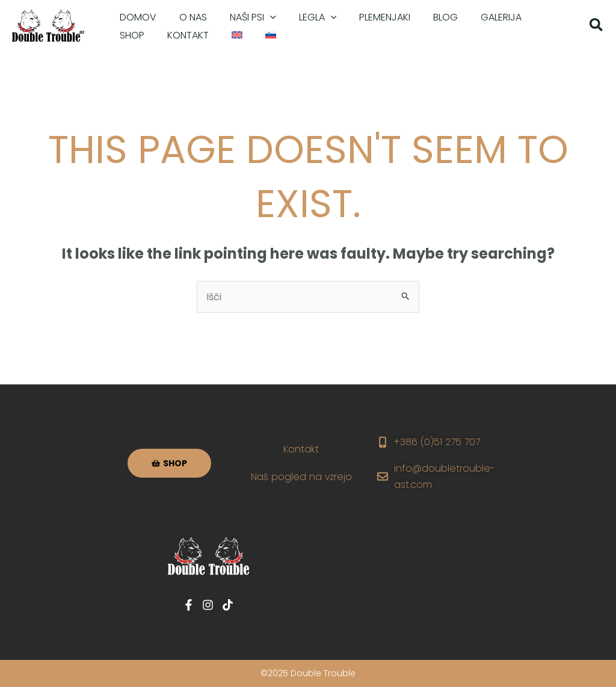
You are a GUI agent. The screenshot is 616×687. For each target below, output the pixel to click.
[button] (597, 27)
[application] (261, 17)
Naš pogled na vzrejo (302, 477)
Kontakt (302, 449)
